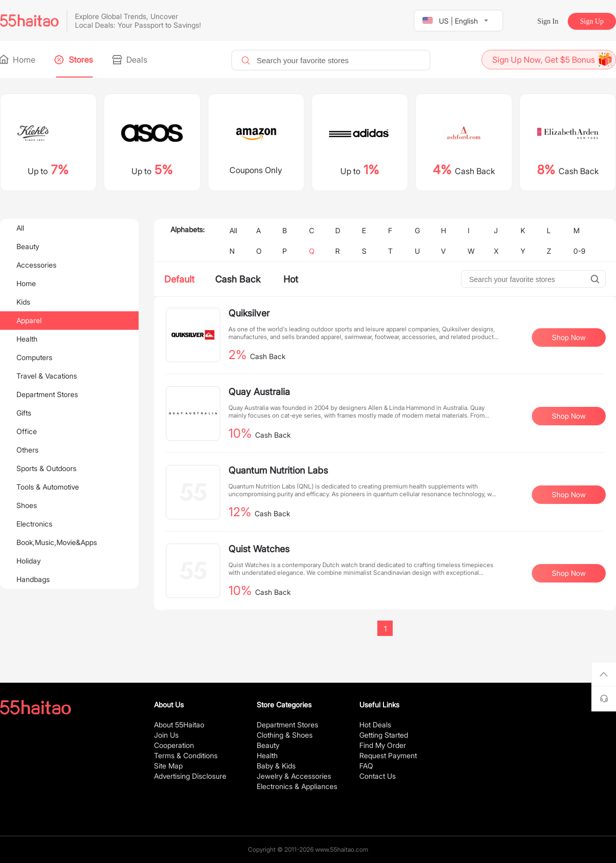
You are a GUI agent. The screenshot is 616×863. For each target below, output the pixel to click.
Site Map (168, 766)
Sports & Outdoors (46, 468)
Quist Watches (259, 549)
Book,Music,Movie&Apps (57, 542)
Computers (34, 357)
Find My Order (383, 745)
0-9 (579, 251)
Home (18, 60)
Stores (74, 60)
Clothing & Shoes (285, 735)
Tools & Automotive (48, 487)
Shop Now (569, 337)
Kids (23, 302)
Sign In (548, 21)
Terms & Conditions (186, 755)
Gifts (24, 413)
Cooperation (174, 745)
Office (27, 431)
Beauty (28, 246)
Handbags (33, 579)
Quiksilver (249, 313)
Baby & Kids (276, 766)
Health (27, 339)
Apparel (29, 320)
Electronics (34, 524)
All (20, 228)
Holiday (28, 561)
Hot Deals (375, 725)
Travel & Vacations (47, 376)
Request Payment (388, 755)
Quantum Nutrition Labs (278, 470)
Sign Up (592, 21)
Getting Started (384, 735)
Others (27, 450)
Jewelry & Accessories (294, 776)
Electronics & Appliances (297, 786)
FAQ (366, 766)
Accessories (36, 265)
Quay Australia (259, 392)
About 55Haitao (179, 725)
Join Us (166, 735)
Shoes (27, 505)
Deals (130, 60)
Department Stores (47, 394)
